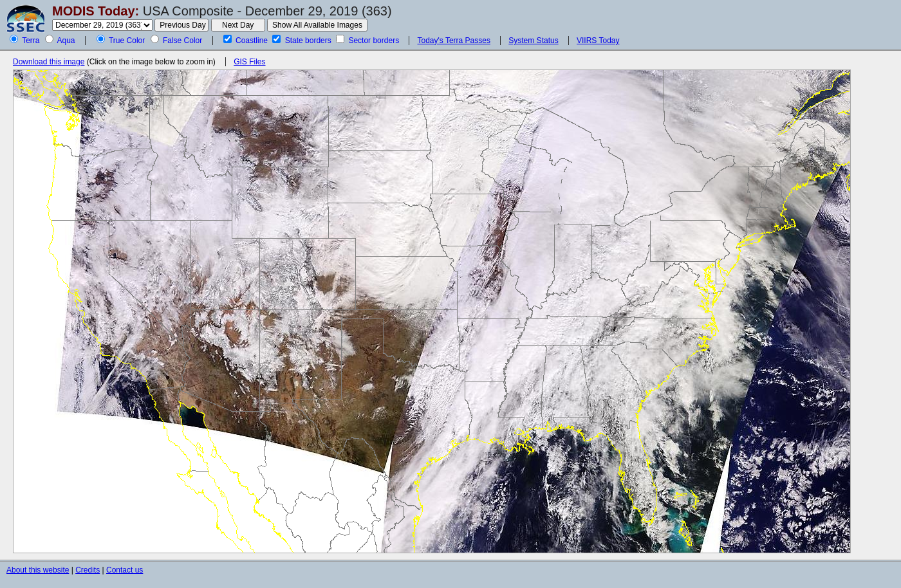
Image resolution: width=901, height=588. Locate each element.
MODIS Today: (96, 11)
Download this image (49, 62)
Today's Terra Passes (453, 41)
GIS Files (249, 62)
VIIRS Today (598, 41)
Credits (88, 570)
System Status (533, 41)
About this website (38, 570)
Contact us (125, 570)
